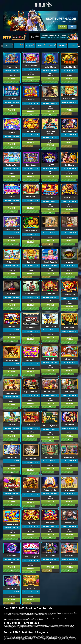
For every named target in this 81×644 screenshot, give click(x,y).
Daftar (72, 27)
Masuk (63, 27)
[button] (79, 46)
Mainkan (12, 79)
